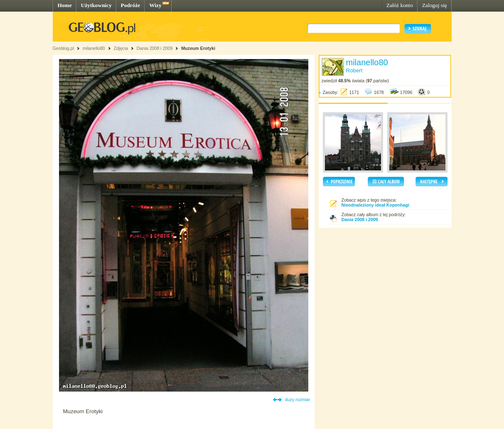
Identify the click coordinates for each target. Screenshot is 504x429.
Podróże (131, 5)
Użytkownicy (96, 5)
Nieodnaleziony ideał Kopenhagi (375, 205)
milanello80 (94, 48)
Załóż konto (400, 5)
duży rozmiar (298, 399)
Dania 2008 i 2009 (155, 48)
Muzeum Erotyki (198, 48)
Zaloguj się (435, 5)
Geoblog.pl (64, 48)
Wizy (155, 5)
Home (65, 5)
